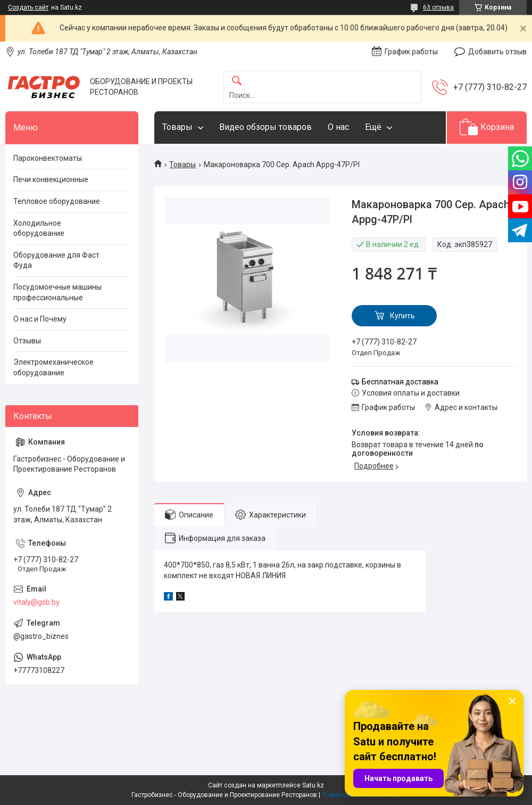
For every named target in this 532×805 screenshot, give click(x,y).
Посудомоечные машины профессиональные (57, 292)
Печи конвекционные (51, 179)
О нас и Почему (40, 319)
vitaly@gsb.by (36, 602)
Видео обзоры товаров (265, 127)
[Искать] (237, 81)
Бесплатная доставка (400, 382)
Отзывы (27, 341)
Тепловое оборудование (57, 201)
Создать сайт (28, 7)
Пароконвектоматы (48, 158)
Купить (402, 316)
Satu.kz (313, 785)
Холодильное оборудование (39, 228)
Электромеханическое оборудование (53, 367)
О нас (338, 127)
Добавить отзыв (497, 52)
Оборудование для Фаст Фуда (56, 260)
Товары (177, 127)
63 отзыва (438, 7)
